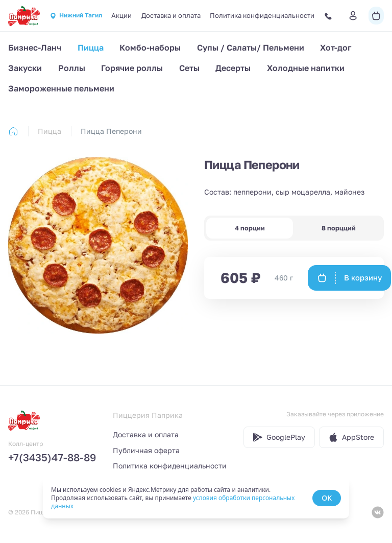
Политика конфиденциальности (262, 15)
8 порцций (339, 228)
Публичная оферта (146, 450)
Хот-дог (336, 48)
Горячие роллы (132, 68)
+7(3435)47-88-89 (52, 457)
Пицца (91, 48)
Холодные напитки (306, 68)
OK (327, 498)
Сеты (189, 68)
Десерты (233, 68)
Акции (121, 15)
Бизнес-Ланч (35, 48)
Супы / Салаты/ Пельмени (251, 48)
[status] (196, 498)
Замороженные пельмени (61, 88)
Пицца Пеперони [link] (111, 131)
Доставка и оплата (171, 15)
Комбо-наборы (150, 48)
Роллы (72, 68)
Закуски (25, 68)
